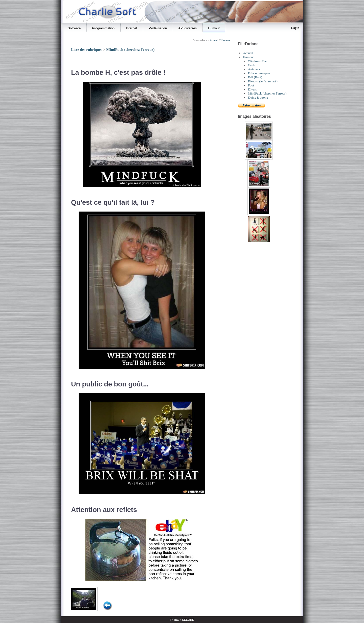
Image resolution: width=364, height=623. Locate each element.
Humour (225, 40)
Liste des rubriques (87, 50)
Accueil (214, 40)
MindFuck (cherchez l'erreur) (130, 50)
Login (295, 28)
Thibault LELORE (182, 620)
